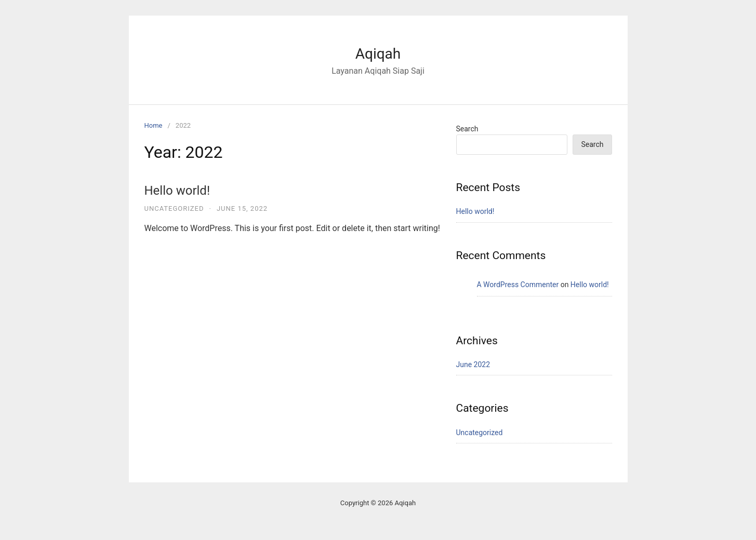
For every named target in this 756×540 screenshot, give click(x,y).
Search (467, 129)
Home (154, 125)
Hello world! (177, 191)
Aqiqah (378, 54)
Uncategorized (174, 208)
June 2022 (473, 365)
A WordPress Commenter (518, 285)
